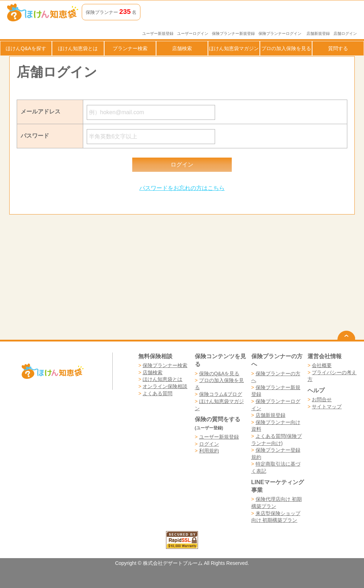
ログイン (209, 444)
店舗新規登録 (318, 33)
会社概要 (322, 365)
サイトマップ (327, 407)
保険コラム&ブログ (221, 394)
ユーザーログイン (193, 33)
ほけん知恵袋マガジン (234, 48)
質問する (338, 48)
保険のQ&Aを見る (219, 374)
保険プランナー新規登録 (233, 33)
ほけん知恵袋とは (78, 48)
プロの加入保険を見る (286, 48)
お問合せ (322, 399)
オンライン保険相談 (165, 386)
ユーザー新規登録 (158, 33)
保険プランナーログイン (280, 33)
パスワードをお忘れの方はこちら (182, 188)
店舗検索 (182, 48)
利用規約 (209, 451)
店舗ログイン (345, 33)
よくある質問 (157, 393)
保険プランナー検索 (165, 365)
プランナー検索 (130, 48)
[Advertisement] (96, 277)
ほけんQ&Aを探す (26, 48)
